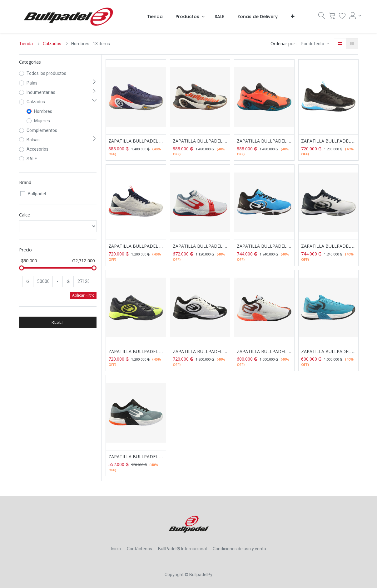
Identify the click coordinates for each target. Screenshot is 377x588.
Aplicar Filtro (83, 295)
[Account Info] (354, 16)
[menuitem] (155, 17)
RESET (58, 322)
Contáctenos (139, 549)
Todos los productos (46, 73)
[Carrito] (332, 17)
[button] (293, 17)
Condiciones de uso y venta (239, 549)
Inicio (116, 549)
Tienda (26, 44)
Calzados (52, 44)
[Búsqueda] (322, 17)
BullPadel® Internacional (182, 549)
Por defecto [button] (313, 44)
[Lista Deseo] (342, 17)
